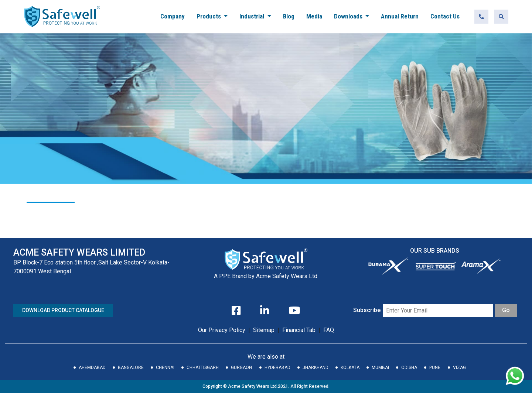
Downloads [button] (349, 16)
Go (506, 310)
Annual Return (400, 16)
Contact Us (445, 16)
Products (209, 16)
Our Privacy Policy (222, 330)
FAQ (329, 330)
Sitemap (264, 330)
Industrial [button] (253, 16)
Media (314, 16)
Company (173, 16)
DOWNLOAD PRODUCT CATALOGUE (63, 310)
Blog (289, 16)
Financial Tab (300, 330)
